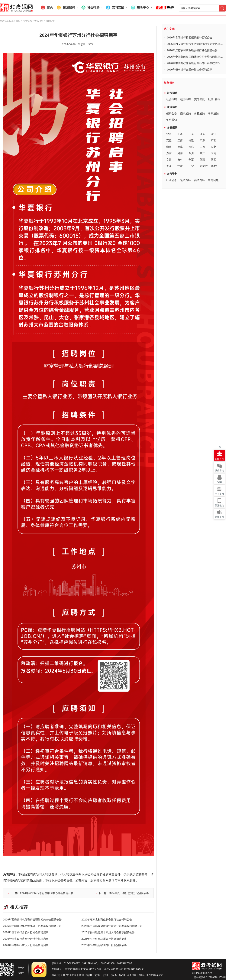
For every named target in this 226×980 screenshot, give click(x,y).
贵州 (169, 160)
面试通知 (186, 113)
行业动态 (172, 180)
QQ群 (219, 482)
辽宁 (191, 166)
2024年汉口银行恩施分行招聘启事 (124, 893)
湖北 (214, 147)
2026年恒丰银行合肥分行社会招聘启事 (26, 932)
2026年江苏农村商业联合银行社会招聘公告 (107, 920)
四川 (191, 153)
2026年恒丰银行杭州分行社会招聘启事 (104, 939)
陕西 (214, 160)
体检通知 (199, 113)
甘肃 (180, 166)
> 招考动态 (26, 21)
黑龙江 (215, 166)
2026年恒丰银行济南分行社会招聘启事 (26, 939)
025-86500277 (72, 963)
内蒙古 (204, 166)
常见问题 (213, 180)
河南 (180, 153)
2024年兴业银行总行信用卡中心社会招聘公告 (42, 893)
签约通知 (172, 120)
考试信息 (172, 107)
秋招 (211, 99)
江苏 (202, 134)
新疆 (202, 160)
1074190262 (69, 975)
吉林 (180, 160)
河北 (191, 147)
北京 (169, 134)
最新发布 (219, 517)
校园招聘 (186, 99)
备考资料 (172, 174)
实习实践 (199, 99)
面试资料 (199, 180)
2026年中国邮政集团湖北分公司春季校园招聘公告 (32, 926)
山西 (202, 147)
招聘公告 (172, 113)
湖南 (169, 153)
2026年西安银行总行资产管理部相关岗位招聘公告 (32, 920)
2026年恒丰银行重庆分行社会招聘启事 (26, 945)
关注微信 (219, 506)
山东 (191, 134)
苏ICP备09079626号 (202, 973)
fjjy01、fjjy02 (93, 975)
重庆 (202, 153)
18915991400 (90, 963)
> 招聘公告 (49, 21)
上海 (180, 134)
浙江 (214, 134)
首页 (18, 21)
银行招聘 (172, 93)
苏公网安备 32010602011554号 (210, 977)
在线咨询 (219, 459)
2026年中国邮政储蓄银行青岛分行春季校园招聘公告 (112, 926)
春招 (218, 99)
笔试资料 (186, 180)
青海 (169, 166)
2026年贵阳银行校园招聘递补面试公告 (190, 37)
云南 (214, 153)
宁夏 (191, 160)
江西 (180, 140)
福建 (191, 140)
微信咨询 (219, 470)
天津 (180, 147)
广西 (214, 140)
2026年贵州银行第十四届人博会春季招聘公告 (108, 932)
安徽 (169, 140)
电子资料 (219, 494)
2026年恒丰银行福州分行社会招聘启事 (104, 945)
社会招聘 (172, 99)
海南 (169, 147)
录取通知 (213, 113)
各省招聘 (172, 128)
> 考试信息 (38, 21)
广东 (202, 140)
